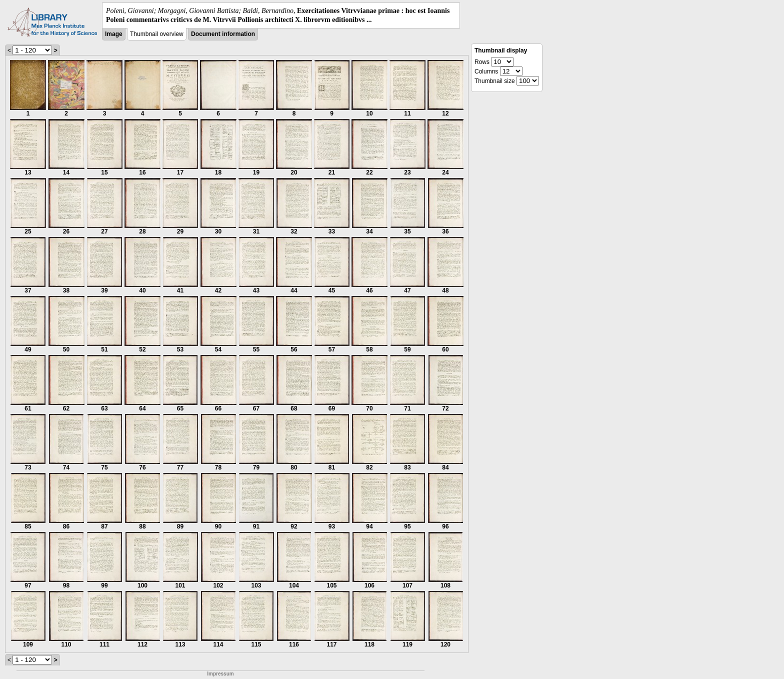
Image (114, 34)
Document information (223, 34)
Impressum (220, 674)
